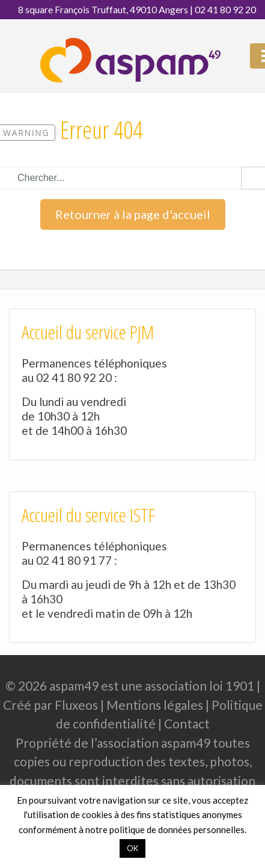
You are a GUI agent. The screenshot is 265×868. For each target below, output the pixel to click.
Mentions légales (155, 705)
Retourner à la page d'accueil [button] (133, 214)
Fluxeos (76, 705)
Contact (187, 723)
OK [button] (132, 848)
